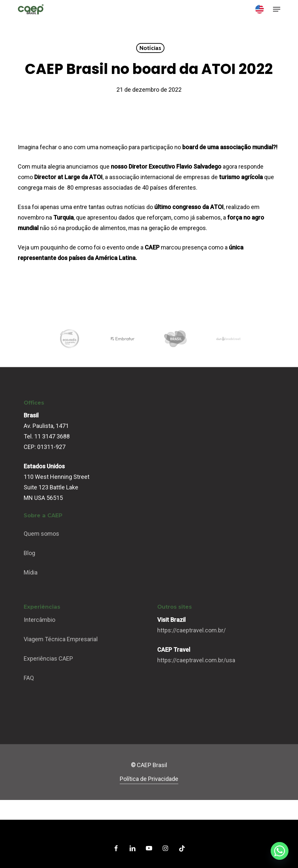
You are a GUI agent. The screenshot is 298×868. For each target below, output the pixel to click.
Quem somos (41, 534)
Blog (29, 553)
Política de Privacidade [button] (149, 779)
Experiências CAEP (48, 658)
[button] (277, 9)
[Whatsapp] (280, 851)
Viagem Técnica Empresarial (61, 639)
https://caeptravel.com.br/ (191, 630)
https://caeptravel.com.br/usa (196, 660)
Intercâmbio (39, 620)
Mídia (31, 572)
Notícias (150, 48)
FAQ (29, 678)
